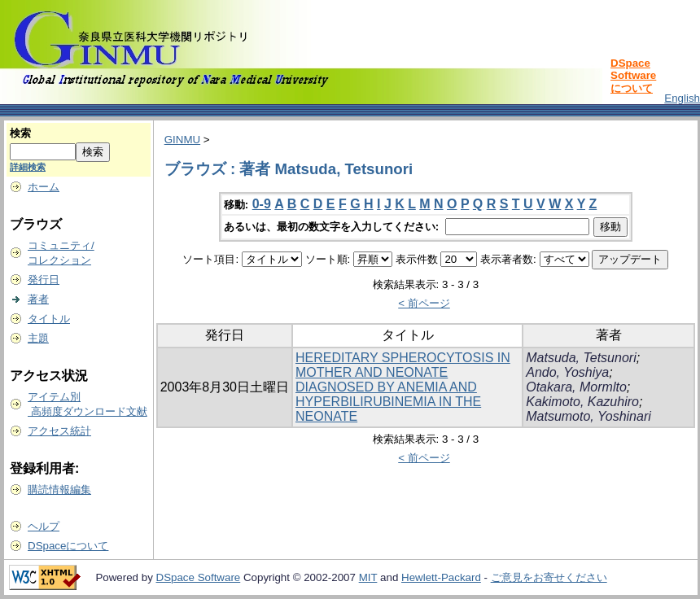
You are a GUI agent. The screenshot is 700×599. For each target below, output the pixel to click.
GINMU (182, 140)
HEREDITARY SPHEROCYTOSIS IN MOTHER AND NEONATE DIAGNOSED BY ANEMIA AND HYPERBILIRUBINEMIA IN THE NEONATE (403, 387)
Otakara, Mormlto (576, 387)
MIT (368, 577)
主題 (38, 338)
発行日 (44, 280)
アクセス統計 (59, 431)
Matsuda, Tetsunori (581, 358)
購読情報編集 (59, 490)
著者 (38, 299)
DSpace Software (199, 577)
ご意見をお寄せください (549, 577)
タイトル (49, 319)
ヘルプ (44, 526)
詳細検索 (28, 167)
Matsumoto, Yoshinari (588, 416)
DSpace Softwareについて (633, 76)
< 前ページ (424, 303)
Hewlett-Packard (441, 577)
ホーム (44, 187)
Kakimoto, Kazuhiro (582, 402)
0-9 (262, 204)
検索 (20, 133)
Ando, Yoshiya (567, 372)
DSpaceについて (68, 546)
